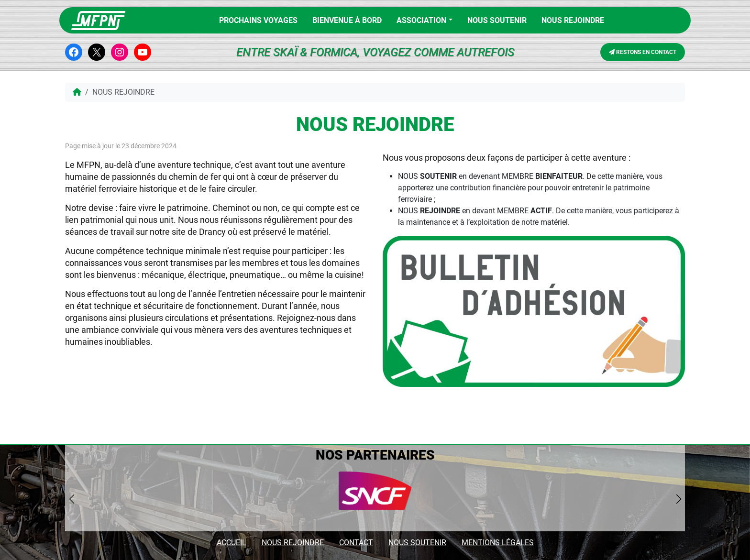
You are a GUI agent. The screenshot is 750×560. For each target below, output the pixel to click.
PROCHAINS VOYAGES (258, 20)
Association (421, 20)
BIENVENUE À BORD (347, 20)
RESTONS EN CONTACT (643, 52)
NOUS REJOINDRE (573, 20)
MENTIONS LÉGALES (498, 543)
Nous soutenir (497, 20)
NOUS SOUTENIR (417, 543)
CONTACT (356, 543)
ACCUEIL (232, 543)
